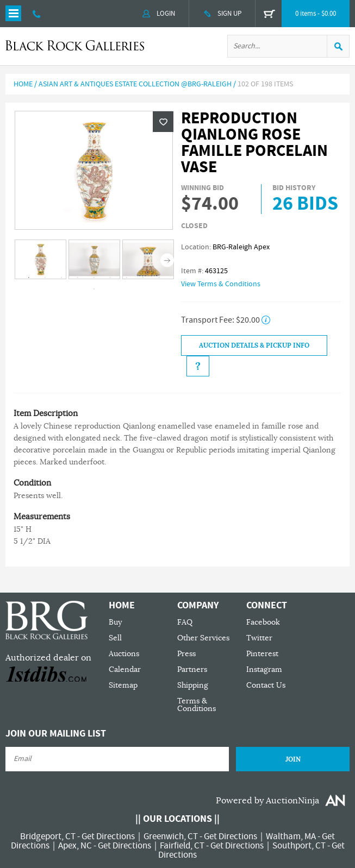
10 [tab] (94, 289)
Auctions (124, 654)
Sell (115, 638)
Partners (192, 669)
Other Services (203, 638)
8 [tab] (143, 278)
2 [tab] (45, 278)
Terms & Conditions (197, 705)
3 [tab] (61, 278)
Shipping (193, 685)
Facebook (263, 622)
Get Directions (108, 836)
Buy (115, 622)
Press (186, 654)
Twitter (259, 638)
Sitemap (123, 685)
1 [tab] (29, 278)
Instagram (264, 669)
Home (23, 84)
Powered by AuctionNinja (267, 801)
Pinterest (262, 654)
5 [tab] (94, 278)
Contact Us (266, 685)
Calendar (125, 669)
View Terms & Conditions (221, 284)
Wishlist (163, 122)
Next (167, 260)
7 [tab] (127, 278)
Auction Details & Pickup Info (254, 345)
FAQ (185, 622)
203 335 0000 (37, 14)
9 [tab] (159, 278)
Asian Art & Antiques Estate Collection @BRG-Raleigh (135, 84)
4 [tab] (78, 278)
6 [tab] (110, 278)
